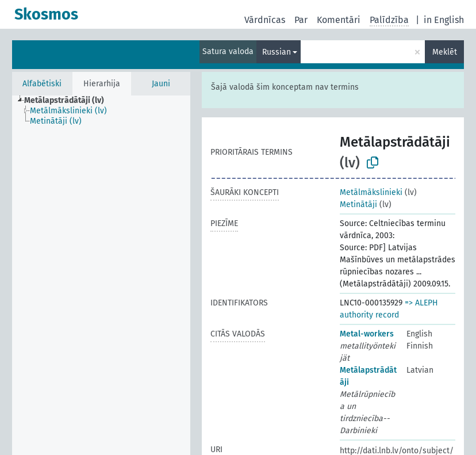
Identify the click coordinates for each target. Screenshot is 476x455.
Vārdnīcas (265, 20)
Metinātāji (358, 204)
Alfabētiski (42, 84)
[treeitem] (69, 101)
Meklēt (445, 52)
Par (301, 20)
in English (444, 20)
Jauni (161, 84)
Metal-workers (367, 334)
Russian (277, 52)
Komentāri (339, 20)
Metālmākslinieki (371, 192)
